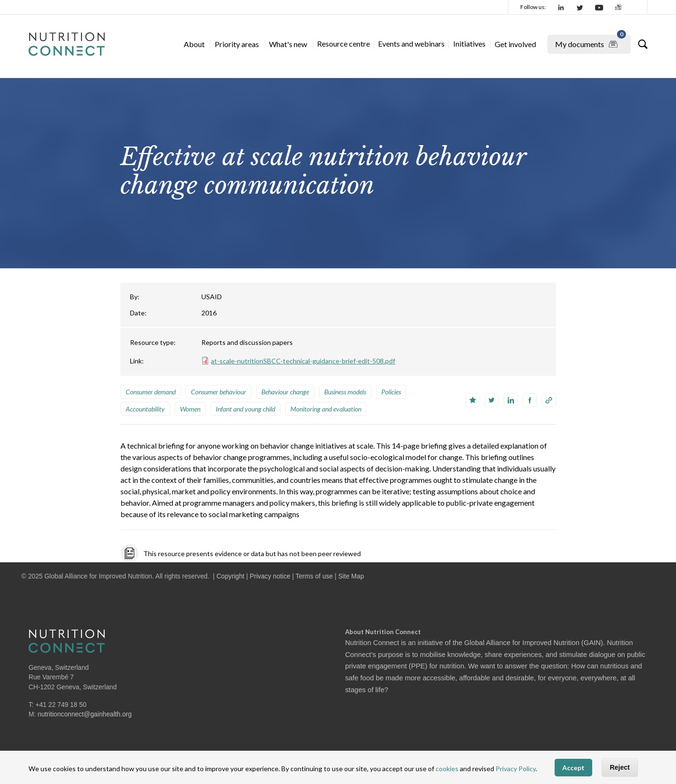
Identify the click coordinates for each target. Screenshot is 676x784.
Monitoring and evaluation (326, 409)
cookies (447, 769)
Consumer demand (151, 392)
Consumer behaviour (219, 392)
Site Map (351, 576)
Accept (573, 768)
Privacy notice (270, 576)
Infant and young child (245, 409)
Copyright (231, 576)
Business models (345, 392)
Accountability (145, 409)
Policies (391, 392)
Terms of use (314, 576)
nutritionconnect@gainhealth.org (85, 714)
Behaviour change (285, 392)
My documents (591, 42)
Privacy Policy (516, 769)
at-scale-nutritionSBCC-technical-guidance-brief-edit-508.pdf (303, 361)
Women (190, 409)
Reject (620, 767)
